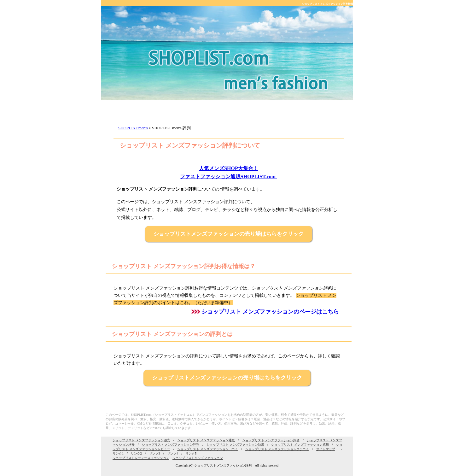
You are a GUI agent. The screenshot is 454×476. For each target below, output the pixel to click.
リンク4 (173, 453)
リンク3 (155, 453)
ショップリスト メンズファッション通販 (206, 440)
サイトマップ (326, 449)
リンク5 (191, 453)
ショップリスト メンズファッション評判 (171, 445)
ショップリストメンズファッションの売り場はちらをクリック (229, 234)
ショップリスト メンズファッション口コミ (208, 449)
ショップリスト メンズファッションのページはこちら (270, 312)
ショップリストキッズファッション (198, 458)
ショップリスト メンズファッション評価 (271, 440)
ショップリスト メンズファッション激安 (141, 440)
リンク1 (118, 453)
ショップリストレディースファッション (141, 458)
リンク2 (136, 453)
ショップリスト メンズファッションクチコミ (277, 449)
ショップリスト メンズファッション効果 (235, 445)
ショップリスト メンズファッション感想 (300, 445)
